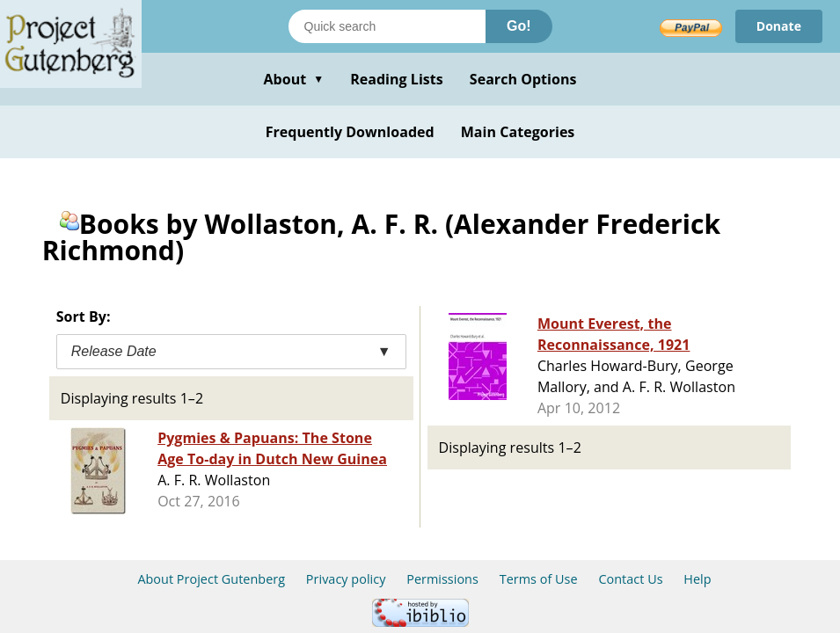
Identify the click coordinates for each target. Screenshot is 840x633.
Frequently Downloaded (350, 132)
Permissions (442, 579)
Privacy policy (346, 579)
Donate (779, 26)
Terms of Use (539, 579)
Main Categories (518, 132)
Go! (519, 26)
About (293, 79)
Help (697, 579)
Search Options (523, 79)
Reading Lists (397, 79)
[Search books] (387, 26)
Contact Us (630, 579)
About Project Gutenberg (211, 579)
